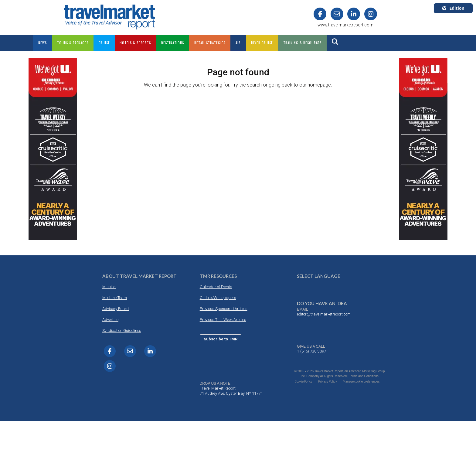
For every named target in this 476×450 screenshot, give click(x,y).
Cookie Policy (304, 382)
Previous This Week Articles (223, 320)
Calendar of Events (216, 287)
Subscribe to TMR (221, 339)
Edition (453, 8)
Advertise (110, 320)
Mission (109, 287)
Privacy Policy (328, 382)
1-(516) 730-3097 (311, 351)
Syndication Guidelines (122, 331)
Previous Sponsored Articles (224, 309)
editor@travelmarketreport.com (324, 314)
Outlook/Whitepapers (218, 298)
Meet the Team (115, 298)
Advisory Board (116, 309)
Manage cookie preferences (361, 382)
